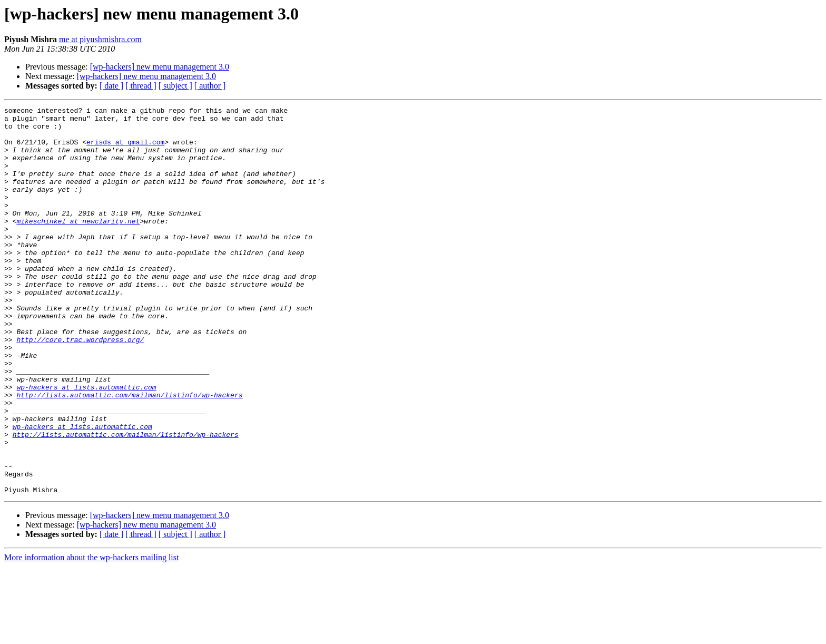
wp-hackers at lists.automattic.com (86, 444)
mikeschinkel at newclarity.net (78, 245)
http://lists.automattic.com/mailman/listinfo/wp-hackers (129, 453)
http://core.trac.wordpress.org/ (80, 387)
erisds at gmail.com (125, 150)
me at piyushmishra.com (100, 39)
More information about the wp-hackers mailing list (91, 635)
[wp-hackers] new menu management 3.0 (160, 67)
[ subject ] (175, 86)
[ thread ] (141, 86)
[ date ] (111, 86)
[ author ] (210, 86)
